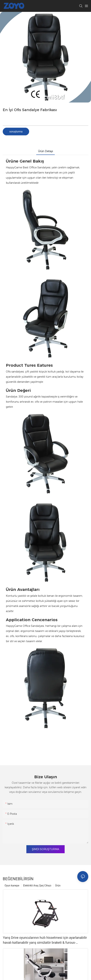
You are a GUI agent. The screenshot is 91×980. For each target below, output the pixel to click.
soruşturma (16, 132)
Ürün (58, 886)
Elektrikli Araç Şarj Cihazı (37, 886)
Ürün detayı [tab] (45, 151)
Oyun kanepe (12, 886)
